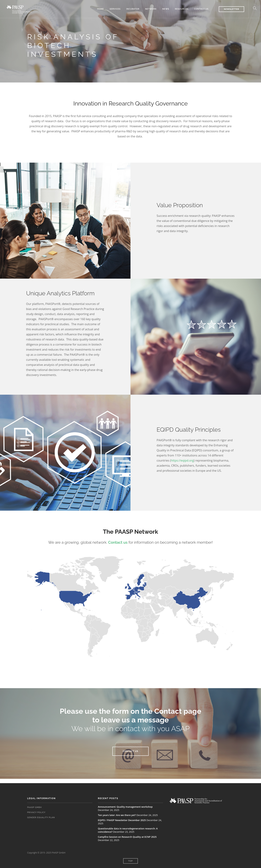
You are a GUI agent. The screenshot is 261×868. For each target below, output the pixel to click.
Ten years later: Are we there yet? (117, 815)
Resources (182, 9)
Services (115, 9)
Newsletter (231, 9)
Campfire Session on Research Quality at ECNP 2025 (127, 837)
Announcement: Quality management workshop (125, 807)
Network (151, 9)
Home (101, 9)
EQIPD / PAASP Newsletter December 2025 (122, 820)
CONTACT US (130, 751)
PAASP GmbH (34, 807)
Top (131, 861)
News (166, 9)
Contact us (201, 9)
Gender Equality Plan (41, 818)
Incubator (133, 9)
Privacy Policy (36, 812)
